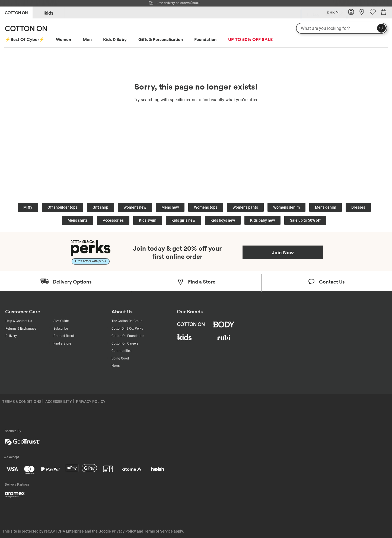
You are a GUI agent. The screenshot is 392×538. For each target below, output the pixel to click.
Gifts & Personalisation (161, 39)
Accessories (113, 220)
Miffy (28, 207)
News (116, 366)
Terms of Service (158, 531)
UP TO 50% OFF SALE (250, 39)
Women (63, 39)
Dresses (358, 207)
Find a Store (62, 343)
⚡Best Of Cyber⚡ (25, 39)
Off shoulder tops (62, 207)
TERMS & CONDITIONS (22, 402)
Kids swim (148, 220)
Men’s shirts (78, 220)
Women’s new (135, 207)
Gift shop (100, 207)
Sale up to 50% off (305, 220)
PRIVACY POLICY (91, 402)
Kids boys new (223, 220)
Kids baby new (262, 220)
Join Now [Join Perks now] (283, 252)
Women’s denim (286, 207)
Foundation (205, 39)
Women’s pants (245, 207)
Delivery (11, 336)
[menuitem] (30, 39)
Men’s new (170, 207)
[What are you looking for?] (342, 28)
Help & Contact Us (19, 321)
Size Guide (61, 321)
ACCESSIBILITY (59, 402)
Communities (121, 351)
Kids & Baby (115, 39)
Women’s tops (206, 207)
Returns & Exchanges (21, 329)
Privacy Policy (124, 531)
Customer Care (23, 312)
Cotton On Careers (125, 343)
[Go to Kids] (49, 12)
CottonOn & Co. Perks (127, 329)
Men (87, 39)
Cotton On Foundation (128, 336)
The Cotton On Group (127, 321)
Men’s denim (326, 207)
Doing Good (120, 358)
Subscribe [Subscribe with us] (61, 329)
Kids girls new (183, 220)
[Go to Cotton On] (16, 12)
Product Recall (64, 336)
